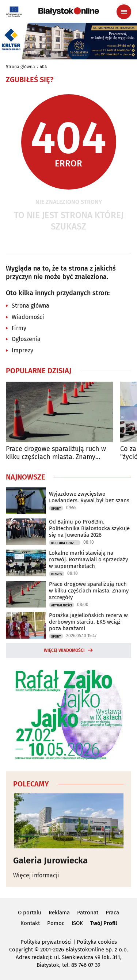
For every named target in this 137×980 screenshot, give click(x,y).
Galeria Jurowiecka (50, 860)
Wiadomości (28, 317)
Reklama (59, 913)
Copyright (21, 950)
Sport (56, 509)
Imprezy (22, 350)
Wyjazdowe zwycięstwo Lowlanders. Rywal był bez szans (89, 497)
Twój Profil (104, 923)
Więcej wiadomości (64, 650)
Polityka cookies (97, 942)
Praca (112, 913)
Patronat (88, 913)
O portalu (30, 913)
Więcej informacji (36, 875)
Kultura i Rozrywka (66, 543)
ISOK (77, 923)
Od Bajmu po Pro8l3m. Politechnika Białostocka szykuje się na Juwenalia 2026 (89, 528)
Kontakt (30, 923)
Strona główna (20, 67)
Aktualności (62, 605)
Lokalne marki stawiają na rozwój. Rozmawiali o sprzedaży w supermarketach (88, 559)
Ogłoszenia (26, 339)
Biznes (57, 574)
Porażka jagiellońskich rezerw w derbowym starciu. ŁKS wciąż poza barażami (88, 622)
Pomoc (56, 923)
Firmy (19, 328)
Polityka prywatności (46, 942)
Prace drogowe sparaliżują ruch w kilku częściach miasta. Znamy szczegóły (56, 453)
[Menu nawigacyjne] (124, 12)
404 (43, 67)
